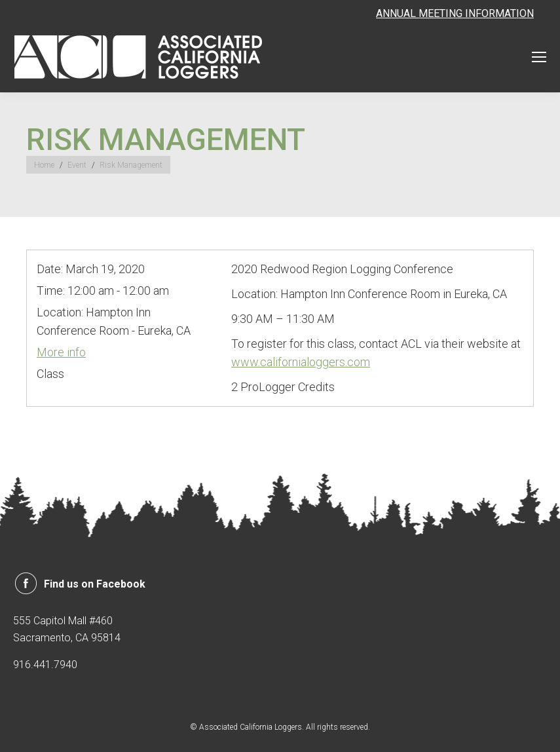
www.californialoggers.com (301, 362)
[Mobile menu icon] (539, 57)
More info (61, 352)
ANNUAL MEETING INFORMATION (455, 13)
